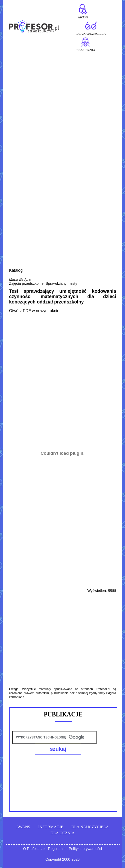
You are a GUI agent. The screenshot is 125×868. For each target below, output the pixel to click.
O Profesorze (34, 849)
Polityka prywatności (85, 849)
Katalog (16, 270)
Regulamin (57, 849)
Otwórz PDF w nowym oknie (34, 311)
